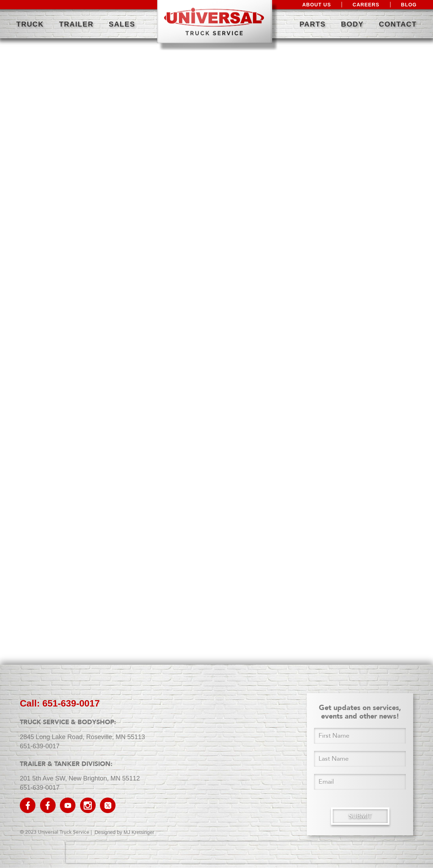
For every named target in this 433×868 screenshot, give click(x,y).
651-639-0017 (40, 746)
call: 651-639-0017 (60, 703)
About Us (317, 5)
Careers (366, 5)
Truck (30, 24)
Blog (409, 5)
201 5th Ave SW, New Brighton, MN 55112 (80, 778)
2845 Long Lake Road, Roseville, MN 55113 (82, 737)
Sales (122, 24)
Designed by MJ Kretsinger (124, 832)
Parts (313, 24)
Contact (398, 24)
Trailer (76, 24)
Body (352, 24)
